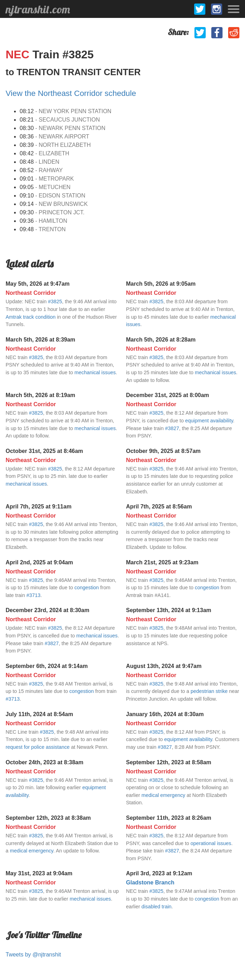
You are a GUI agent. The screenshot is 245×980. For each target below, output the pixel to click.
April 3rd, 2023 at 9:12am (159, 873)
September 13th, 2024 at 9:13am (169, 610)
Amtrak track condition (31, 317)
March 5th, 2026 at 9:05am (161, 284)
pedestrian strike (209, 691)
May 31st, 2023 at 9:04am (39, 873)
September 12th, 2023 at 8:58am (169, 762)
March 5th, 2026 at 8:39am (40, 340)
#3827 (172, 428)
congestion (87, 588)
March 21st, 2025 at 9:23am (162, 562)
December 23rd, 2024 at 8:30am (47, 610)
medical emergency (163, 795)
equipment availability (209, 421)
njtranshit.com (38, 9)
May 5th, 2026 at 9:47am (38, 284)
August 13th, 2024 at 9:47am (164, 666)
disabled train (157, 907)
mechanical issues (95, 372)
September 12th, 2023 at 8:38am (48, 818)
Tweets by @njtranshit (33, 955)
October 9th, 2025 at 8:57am (163, 451)
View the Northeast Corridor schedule (71, 93)
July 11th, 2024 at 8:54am (39, 714)
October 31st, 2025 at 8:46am (44, 451)
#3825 (55, 301)
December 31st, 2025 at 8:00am (168, 395)
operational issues (211, 843)
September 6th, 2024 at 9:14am (47, 666)
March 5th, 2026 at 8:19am (40, 395)
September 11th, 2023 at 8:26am (169, 818)
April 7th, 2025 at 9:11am (39, 507)
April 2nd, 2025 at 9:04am (39, 562)
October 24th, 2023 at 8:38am (44, 762)
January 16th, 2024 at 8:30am (165, 714)
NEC (19, 54)
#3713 (33, 595)
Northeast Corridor (31, 293)
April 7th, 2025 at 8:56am (159, 507)
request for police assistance (38, 747)
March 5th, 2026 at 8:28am (161, 340)
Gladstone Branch (150, 882)
